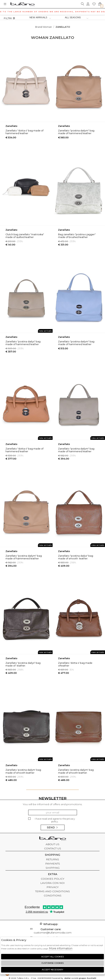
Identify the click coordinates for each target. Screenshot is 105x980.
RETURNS (52, 859)
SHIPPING (53, 868)
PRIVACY (53, 887)
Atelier (68, 978)
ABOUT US (52, 844)
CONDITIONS (53, 896)
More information (61, 948)
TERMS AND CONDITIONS (52, 891)
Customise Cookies (52, 963)
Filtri (9, 18)
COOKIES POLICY (53, 879)
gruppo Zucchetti (88, 978)
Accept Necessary (52, 970)
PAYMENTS (53, 864)
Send (52, 827)
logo (22, 4)
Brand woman (44, 27)
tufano (53, 839)
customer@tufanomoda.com (53, 931)
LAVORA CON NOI (52, 883)
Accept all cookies (52, 957)
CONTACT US (53, 848)
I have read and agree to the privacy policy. (52, 820)
